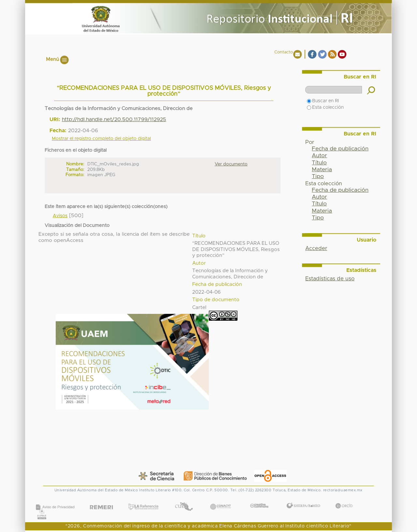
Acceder (316, 248)
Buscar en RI (323, 101)
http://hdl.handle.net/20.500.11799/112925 (114, 119)
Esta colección (325, 107)
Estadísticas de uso (330, 279)
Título (319, 163)
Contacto (284, 52)
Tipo (318, 176)
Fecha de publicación (340, 149)
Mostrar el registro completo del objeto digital (101, 139)
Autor (319, 156)
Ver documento (231, 164)
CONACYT (221, 500)
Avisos (60, 216)
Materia (322, 170)
